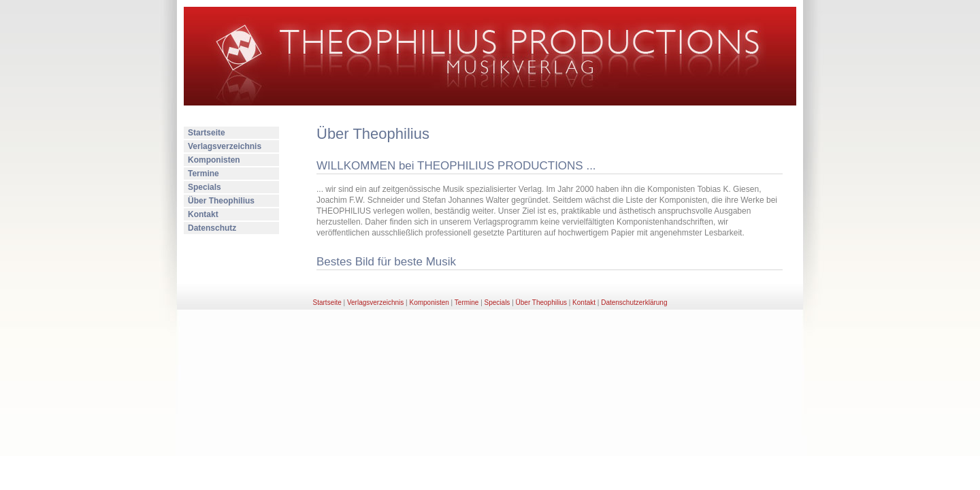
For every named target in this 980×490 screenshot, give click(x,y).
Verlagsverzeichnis (225, 146)
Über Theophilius (221, 201)
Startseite (207, 133)
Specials (205, 187)
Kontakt (203, 214)
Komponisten (214, 160)
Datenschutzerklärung (634, 303)
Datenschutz (212, 228)
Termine (203, 174)
